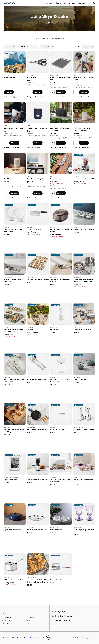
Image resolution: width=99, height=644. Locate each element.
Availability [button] (23, 47)
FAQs (27, 624)
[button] (15, 71)
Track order (6, 621)
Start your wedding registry (63, 620)
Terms (12, 637)
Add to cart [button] (38, 92)
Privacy (6, 637)
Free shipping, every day (82, 3)
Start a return (6, 624)
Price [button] (34, 47)
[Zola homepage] (10, 3)
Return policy (29, 617)
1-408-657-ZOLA (63, 3)
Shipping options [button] (47, 47)
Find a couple (7, 617)
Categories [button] (10, 47)
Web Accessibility (0, 0)
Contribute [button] (9, 92)
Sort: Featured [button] (88, 47)
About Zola (50, 3)
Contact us (28, 621)
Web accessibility (39, 637)
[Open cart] (94, 3)
